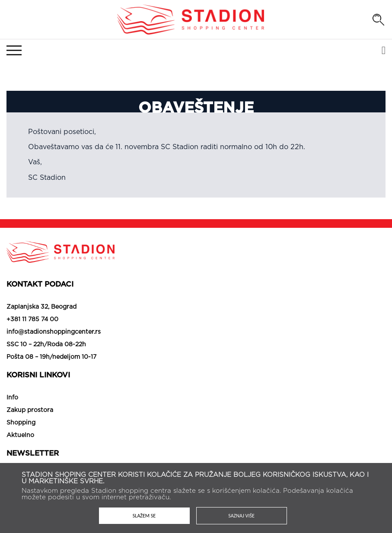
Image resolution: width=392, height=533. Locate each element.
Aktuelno (20, 435)
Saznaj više (241, 516)
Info (12, 398)
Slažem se (144, 516)
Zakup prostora (30, 410)
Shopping (21, 423)
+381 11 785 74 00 (32, 319)
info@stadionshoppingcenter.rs (54, 332)
